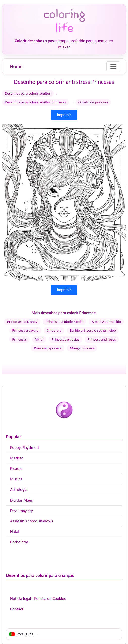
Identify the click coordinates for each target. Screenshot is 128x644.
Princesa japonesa (48, 348)
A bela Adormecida (106, 322)
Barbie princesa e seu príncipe (93, 330)
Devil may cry (21, 511)
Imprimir (64, 115)
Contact (17, 609)
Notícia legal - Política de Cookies (38, 598)
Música (16, 479)
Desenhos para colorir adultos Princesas (35, 102)
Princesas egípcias (65, 339)
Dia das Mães (21, 500)
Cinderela (54, 330)
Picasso (16, 468)
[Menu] (113, 66)
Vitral (39, 339)
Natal (15, 532)
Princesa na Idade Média (64, 322)
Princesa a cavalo (25, 330)
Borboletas (19, 542)
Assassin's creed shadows (32, 521)
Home (16, 66)
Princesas (19, 339)
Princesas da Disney (22, 322)
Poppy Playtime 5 (25, 448)
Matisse (17, 458)
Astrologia (19, 489)
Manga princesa (82, 348)
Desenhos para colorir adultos (28, 93)
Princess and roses (102, 339)
